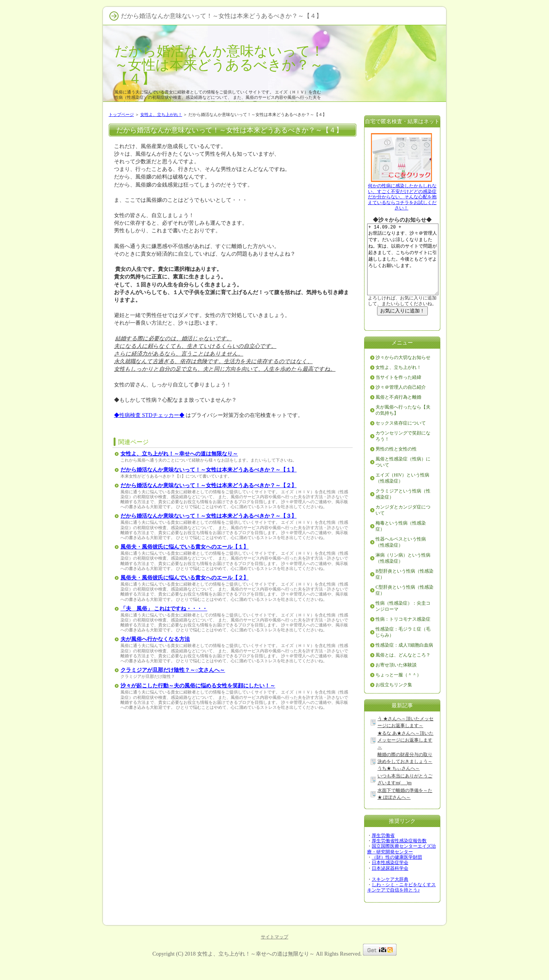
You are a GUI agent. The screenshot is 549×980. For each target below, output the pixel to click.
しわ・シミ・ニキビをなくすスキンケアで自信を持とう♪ (401, 902)
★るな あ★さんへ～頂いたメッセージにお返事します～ (405, 755)
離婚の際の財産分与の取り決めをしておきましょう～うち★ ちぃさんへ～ (405, 776)
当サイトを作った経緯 (398, 392)
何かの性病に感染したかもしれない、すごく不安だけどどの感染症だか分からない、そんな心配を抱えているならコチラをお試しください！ (402, 197)
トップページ (121, 114)
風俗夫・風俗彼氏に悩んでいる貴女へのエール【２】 (185, 578)
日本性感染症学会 (390, 877)
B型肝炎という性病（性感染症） (405, 589)
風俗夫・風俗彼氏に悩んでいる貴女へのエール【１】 (185, 547)
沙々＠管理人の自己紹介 (401, 402)
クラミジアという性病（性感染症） (403, 509)
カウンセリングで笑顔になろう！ (403, 451)
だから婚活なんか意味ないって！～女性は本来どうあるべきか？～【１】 (209, 470)
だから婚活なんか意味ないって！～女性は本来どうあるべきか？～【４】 (219, 65)
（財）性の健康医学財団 (397, 872)
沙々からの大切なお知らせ (403, 372)
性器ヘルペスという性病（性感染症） (401, 557)
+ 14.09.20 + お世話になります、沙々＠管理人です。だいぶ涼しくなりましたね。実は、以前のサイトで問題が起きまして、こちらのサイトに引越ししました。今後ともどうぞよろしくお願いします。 (406, 267)
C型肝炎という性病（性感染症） (405, 605)
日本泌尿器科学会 (390, 883)
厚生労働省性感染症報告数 (399, 856)
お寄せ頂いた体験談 (396, 680)
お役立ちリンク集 (394, 700)
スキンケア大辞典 (390, 894)
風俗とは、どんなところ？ (403, 670)
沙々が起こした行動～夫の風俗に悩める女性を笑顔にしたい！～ (198, 686)
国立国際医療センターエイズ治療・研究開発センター (401, 864)
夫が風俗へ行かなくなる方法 (155, 639)
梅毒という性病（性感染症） (401, 541)
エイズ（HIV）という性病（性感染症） (402, 493)
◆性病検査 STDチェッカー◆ (149, 415)
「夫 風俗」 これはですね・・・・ (164, 609)
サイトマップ (274, 952)
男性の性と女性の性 (396, 464)
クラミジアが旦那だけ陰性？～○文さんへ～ (173, 670)
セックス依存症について (401, 438)
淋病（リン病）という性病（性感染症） (403, 573)
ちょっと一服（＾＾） (398, 690)
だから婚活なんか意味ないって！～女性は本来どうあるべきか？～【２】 (209, 485)
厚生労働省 (383, 850)
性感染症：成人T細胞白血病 (404, 660)
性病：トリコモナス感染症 (403, 634)
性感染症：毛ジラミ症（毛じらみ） (403, 647)
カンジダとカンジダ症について (403, 525)
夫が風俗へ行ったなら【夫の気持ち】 (403, 425)
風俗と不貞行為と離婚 (398, 412)
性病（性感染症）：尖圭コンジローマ (403, 621)
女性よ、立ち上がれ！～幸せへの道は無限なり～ (179, 454)
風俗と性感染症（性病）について (403, 477)
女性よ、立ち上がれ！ (161, 114)
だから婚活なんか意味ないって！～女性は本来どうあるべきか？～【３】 (209, 516)
